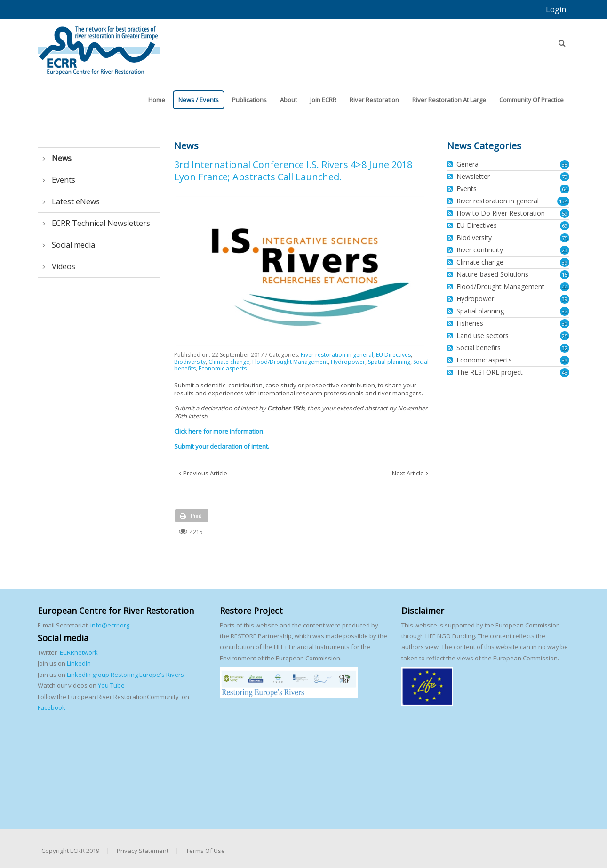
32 (565, 311)
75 (565, 238)
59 (565, 213)
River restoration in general (337, 355)
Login (556, 9)
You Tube (111, 685)
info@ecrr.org (110, 625)
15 (565, 275)
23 (565, 250)
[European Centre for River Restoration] (99, 46)
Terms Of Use (205, 851)
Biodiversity (190, 362)
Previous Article (205, 473)
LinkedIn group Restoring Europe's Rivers (125, 675)
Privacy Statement (143, 851)
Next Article (408, 473)
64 (565, 189)
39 (565, 262)
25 (565, 336)
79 (565, 177)
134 (563, 201)
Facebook (52, 707)
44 (565, 287)
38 (565, 165)
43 (565, 373)
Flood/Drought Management (290, 362)
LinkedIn (79, 663)
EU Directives (393, 355)
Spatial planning (389, 362)
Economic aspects (223, 368)
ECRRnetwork (79, 652)
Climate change (229, 362)
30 (565, 324)
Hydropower (348, 362)
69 (565, 226)
